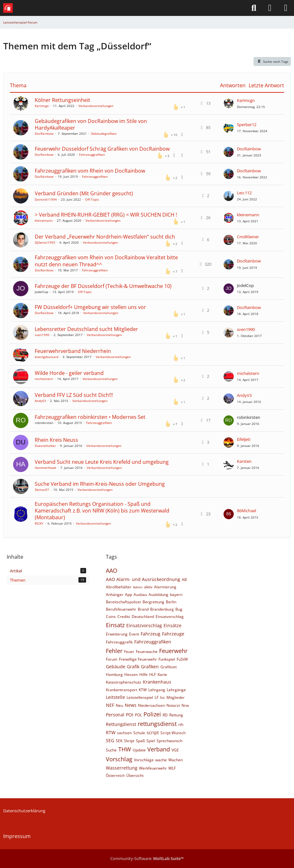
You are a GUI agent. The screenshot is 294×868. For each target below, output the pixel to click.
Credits (124, 617)
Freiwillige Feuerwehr (138, 659)
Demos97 (42, 490)
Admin (138, 587)
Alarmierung (165, 587)
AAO (112, 570)
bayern (176, 595)
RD (165, 715)
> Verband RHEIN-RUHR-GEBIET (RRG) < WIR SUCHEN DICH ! (106, 215)
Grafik (133, 667)
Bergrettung (153, 602)
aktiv (148, 587)
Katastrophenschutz (124, 682)
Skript (129, 741)
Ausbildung (158, 595)
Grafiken (150, 667)
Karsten (244, 461)
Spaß (140, 741)
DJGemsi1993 (45, 242)
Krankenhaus (157, 682)
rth (181, 725)
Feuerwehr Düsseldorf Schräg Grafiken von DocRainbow (102, 149)
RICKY (39, 523)
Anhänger (115, 595)
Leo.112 (244, 193)
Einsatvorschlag (170, 617)
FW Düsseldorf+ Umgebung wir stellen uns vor (90, 307)
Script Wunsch (173, 733)
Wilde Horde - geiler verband (69, 373)
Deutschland (143, 617)
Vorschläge (144, 760)
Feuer (129, 652)
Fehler (114, 651)
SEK (119, 741)
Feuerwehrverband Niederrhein (73, 351)
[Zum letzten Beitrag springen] (229, 104)
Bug (179, 609)
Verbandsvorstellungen (96, 106)
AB (184, 580)
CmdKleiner (248, 237)
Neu (119, 705)
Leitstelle (115, 697)
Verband (159, 749)
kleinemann (44, 220)
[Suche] (254, 8)
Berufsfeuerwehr (121, 609)
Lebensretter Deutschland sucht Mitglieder (86, 329)
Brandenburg (162, 609)
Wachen (176, 760)
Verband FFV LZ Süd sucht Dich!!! (74, 395)
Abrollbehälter (119, 587)
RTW (111, 732)
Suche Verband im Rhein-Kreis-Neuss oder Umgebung (100, 484)
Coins (111, 617)
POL (138, 715)
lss (162, 697)
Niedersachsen (151, 705)
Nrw (185, 705)
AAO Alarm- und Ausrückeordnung (143, 579)
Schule (139, 733)
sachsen (124, 733)
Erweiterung (117, 634)
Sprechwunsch (169, 741)
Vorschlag (119, 759)
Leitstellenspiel (140, 697)
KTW (143, 690)
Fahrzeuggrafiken (92, 154)
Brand (143, 609)
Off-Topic (92, 199)
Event (134, 634)
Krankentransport (121, 690)
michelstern (44, 379)
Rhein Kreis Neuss (56, 440)
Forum (112, 659)
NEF (110, 705)
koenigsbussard (47, 357)
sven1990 (42, 335)
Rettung (176, 715)
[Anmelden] (270, 8)
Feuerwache (147, 652)
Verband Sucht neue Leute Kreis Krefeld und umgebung (102, 462)
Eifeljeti (244, 439)
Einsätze (173, 625)
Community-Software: (147, 858)
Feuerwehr (173, 651)
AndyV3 (40, 401)
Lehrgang (157, 690)
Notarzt (173, 705)
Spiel (151, 741)
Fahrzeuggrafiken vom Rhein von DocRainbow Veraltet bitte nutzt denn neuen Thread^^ (106, 261)
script (153, 732)
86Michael (246, 511)
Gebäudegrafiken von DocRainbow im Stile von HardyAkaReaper (91, 124)
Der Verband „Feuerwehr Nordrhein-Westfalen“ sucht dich (105, 237)
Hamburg (114, 674)
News (131, 705)
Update (139, 750)
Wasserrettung (122, 768)
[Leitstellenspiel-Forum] (8, 8)
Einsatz (115, 625)
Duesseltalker (45, 446)
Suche (111, 750)
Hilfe (143, 674)
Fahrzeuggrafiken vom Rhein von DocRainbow (90, 171)
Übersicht (135, 775)
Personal (115, 715)
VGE (175, 750)
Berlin (171, 602)
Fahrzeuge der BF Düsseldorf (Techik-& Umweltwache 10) (103, 286)
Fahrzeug (151, 634)
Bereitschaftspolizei (123, 602)
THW (125, 749)
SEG (110, 740)
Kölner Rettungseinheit (62, 100)
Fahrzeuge (173, 634)
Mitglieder (176, 697)
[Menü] (286, 8)
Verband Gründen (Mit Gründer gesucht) (84, 193)
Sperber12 (247, 125)
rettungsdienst (157, 724)
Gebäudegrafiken (104, 133)
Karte (162, 674)
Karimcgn (42, 106)
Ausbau (140, 595)
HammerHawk (45, 468)
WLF (172, 768)
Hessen (131, 674)
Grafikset (169, 667)
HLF (153, 674)
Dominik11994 (46, 199)
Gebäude (116, 667)
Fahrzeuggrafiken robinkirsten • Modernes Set (90, 417)
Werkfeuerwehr (153, 768)
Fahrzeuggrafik (119, 642)
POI (130, 715)
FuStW (182, 659)
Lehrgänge (176, 690)
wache (161, 760)
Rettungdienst (121, 724)
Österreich (115, 775)
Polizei (152, 714)
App (129, 595)
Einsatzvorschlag (144, 625)
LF (157, 697)
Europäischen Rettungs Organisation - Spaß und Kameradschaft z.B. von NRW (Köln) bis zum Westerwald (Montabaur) (102, 511)
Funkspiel (167, 659)
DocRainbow (44, 133)
